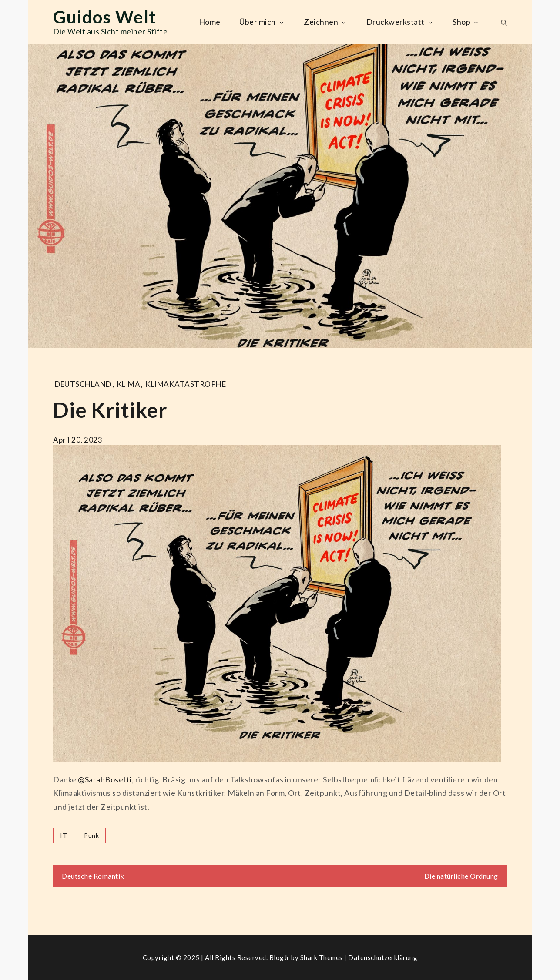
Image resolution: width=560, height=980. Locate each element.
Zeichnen (325, 22)
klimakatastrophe (186, 384)
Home (210, 22)
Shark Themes (322, 957)
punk (91, 835)
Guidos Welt (105, 17)
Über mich (262, 22)
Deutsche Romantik (93, 876)
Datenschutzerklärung (383, 957)
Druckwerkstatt (400, 22)
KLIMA (129, 384)
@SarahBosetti (105, 779)
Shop (466, 22)
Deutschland (83, 384)
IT (64, 835)
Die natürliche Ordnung (461, 876)
